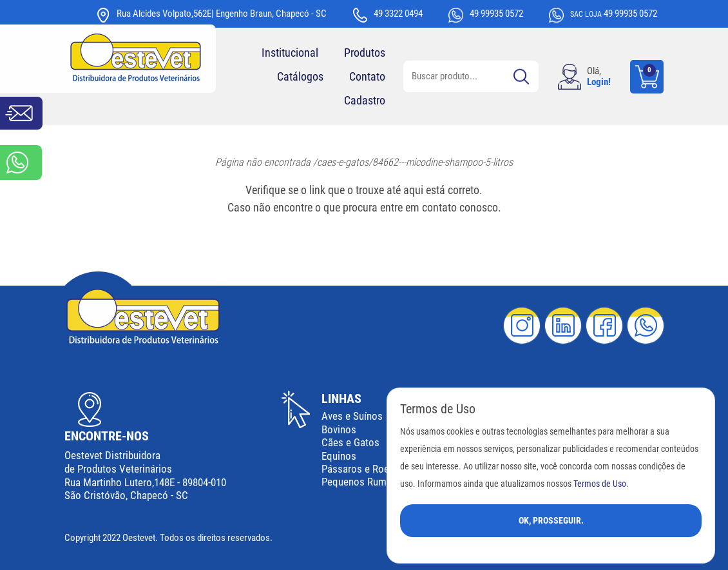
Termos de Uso (600, 484)
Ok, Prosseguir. (551, 520)
